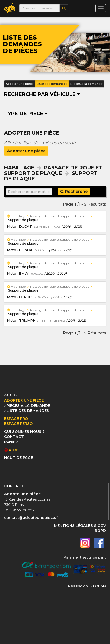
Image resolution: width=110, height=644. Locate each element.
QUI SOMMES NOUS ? (24, 431)
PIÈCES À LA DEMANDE (28, 405)
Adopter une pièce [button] (20, 84)
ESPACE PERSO (18, 423)
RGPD (100, 530)
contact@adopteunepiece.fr (32, 517)
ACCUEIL (12, 395)
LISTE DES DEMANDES (28, 410)
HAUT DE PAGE (19, 457)
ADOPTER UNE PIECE (24, 400)
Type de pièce (26, 114)
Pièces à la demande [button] (86, 84)
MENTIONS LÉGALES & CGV (80, 525)
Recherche (74, 192)
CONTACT (14, 436)
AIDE (11, 450)
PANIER (11, 442)
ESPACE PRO (16, 418)
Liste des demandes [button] (52, 84)
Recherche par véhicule (42, 94)
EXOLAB (98, 586)
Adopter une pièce (26, 151)
